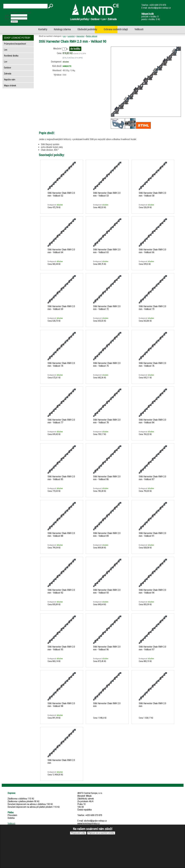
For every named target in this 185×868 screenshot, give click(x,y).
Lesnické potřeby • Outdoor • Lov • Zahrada (93, 19)
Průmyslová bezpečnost (15, 44)
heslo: (7, 18)
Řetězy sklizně (92, 36)
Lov (6, 62)
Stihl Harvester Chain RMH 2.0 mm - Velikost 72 (107, 308)
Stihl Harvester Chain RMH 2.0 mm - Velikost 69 (61, 308)
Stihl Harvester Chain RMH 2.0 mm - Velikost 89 (107, 535)
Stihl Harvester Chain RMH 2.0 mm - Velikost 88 (61, 535)
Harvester (80, 36)
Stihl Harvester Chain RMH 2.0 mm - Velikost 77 (61, 421)
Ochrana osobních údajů (116, 29)
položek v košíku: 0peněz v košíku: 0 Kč (151, 17)
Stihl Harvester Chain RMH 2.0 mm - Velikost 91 (152, 535)
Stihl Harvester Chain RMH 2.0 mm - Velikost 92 (61, 591)
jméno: (8, 15)
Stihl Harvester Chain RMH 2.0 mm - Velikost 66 (152, 251)
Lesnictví (71, 36)
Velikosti (139, 29)
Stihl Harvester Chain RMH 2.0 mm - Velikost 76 (152, 365)
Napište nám (10, 80)
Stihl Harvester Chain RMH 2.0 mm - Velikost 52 (61, 194)
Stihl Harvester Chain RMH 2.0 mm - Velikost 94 (152, 591)
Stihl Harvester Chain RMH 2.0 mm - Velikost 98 (61, 705)
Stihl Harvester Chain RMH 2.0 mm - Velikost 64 (61, 251)
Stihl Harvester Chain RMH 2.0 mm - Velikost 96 (107, 648)
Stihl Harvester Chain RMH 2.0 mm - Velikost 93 (107, 591)
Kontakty (43, 29)
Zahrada (8, 74)
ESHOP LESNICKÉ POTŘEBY (17, 38)
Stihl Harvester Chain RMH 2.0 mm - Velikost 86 (107, 478)
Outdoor (8, 68)
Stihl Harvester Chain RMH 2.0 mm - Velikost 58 (152, 194)
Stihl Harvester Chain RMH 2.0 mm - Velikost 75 (107, 365)
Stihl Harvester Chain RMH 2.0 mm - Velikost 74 (61, 365)
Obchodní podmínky (87, 29)
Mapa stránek (10, 86)
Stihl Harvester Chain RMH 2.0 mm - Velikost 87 (152, 478)
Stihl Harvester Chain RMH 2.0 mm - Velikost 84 (152, 421)
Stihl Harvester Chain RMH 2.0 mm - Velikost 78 (107, 421)
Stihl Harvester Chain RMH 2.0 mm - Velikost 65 (107, 251)
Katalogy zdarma (62, 29)
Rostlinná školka (11, 56)
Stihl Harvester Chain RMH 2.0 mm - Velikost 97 (152, 648)
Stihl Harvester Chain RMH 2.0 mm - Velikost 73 (152, 308)
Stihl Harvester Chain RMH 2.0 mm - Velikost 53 (107, 194)
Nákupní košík (148, 14)
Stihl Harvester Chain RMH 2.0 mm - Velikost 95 (61, 648)
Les (64, 36)
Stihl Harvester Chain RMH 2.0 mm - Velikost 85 (61, 478)
